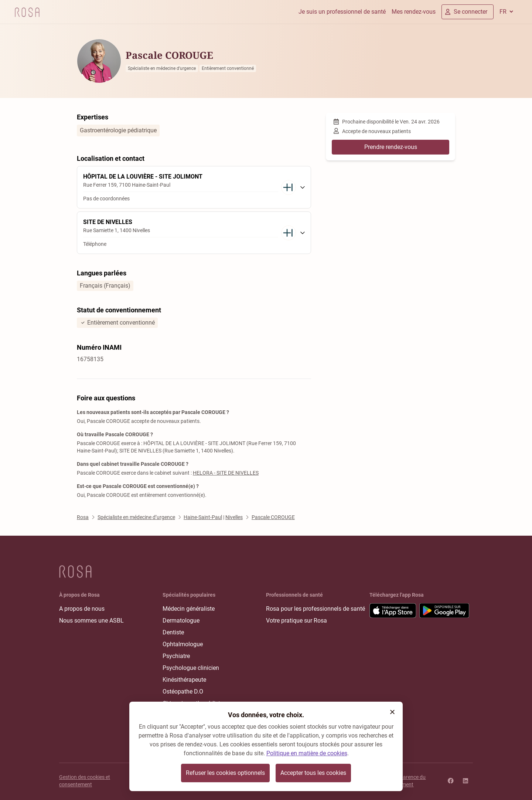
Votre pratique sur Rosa (296, 621)
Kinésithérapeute (184, 680)
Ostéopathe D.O (183, 691)
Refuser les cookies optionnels (225, 773)
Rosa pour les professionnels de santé (316, 609)
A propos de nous (82, 609)
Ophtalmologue (183, 644)
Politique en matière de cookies (307, 753)
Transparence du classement (406, 781)
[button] (392, 712)
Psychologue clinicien (191, 668)
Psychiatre (176, 656)
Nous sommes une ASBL (91, 621)
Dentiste (173, 632)
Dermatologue (181, 621)
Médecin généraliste (189, 609)
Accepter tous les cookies (313, 773)
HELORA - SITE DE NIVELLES (226, 473)
